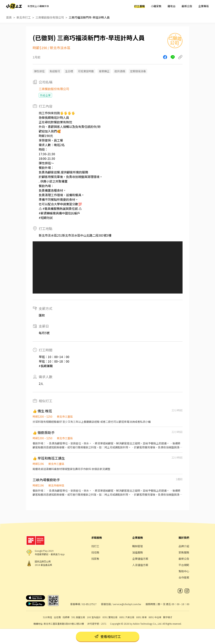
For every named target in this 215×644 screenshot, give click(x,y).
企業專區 (204, 6)
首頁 (9, 17)
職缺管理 (138, 546)
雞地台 (172, 6)
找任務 (95, 552)
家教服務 (184, 552)
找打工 (95, 546)
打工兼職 (139, 6)
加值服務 (138, 552)
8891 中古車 (155, 617)
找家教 (95, 559)
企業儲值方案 (140, 559)
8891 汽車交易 (127, 617)
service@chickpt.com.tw (127, 604)
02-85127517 (89, 604)
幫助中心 (184, 571)
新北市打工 (24, 17)
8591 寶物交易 (110, 617)
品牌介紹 (184, 546)
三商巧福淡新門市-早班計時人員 (89, 17)
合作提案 (184, 577)
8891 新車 (141, 617)
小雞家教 (156, 6)
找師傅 (66, 617)
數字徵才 (168, 617)
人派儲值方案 (140, 565)
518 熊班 (47, 617)
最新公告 (187, 6)
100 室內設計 (94, 617)
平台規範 (184, 565)
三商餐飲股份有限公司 (50, 17)
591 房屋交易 (78, 617)
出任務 (57, 617)
